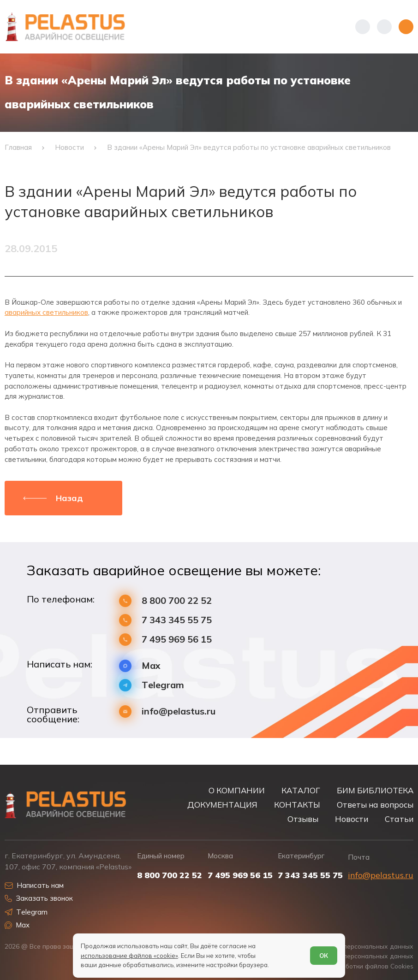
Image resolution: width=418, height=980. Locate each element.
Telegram (163, 685)
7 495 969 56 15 (177, 639)
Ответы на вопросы (375, 805)
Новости (352, 819)
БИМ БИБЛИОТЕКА (375, 790)
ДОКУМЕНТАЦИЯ (222, 805)
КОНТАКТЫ (297, 805)
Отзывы (303, 819)
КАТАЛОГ (301, 790)
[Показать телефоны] (363, 27)
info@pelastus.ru (179, 711)
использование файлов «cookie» (129, 956)
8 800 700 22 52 (177, 601)
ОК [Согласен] (324, 956)
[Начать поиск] (384, 27)
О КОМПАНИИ (237, 790)
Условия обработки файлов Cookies (358, 966)
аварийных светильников (46, 312)
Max (151, 666)
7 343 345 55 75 (177, 620)
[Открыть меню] (406, 27)
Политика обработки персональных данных (346, 946)
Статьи (399, 819)
